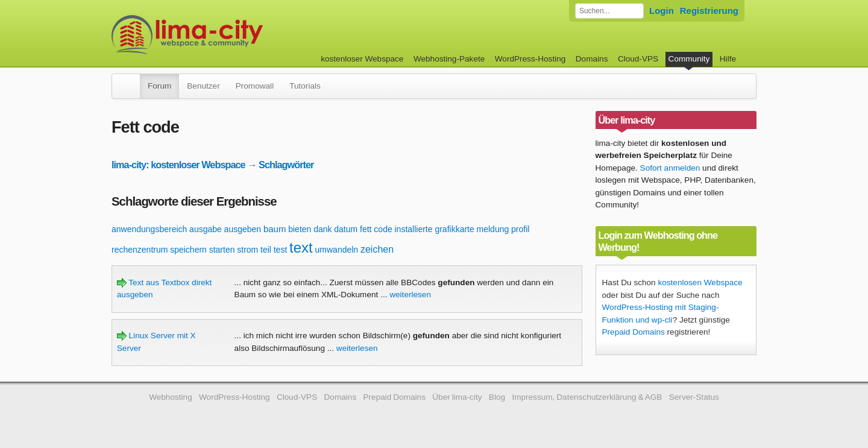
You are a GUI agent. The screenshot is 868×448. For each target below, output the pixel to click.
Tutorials (305, 86)
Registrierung (709, 11)
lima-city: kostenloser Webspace (178, 165)
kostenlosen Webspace (700, 282)
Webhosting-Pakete (449, 59)
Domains (592, 59)
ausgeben (243, 229)
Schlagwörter (286, 165)
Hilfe (728, 59)
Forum (159, 86)
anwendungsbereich (149, 229)
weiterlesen (410, 295)
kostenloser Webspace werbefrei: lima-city (232, 35)
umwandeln (337, 250)
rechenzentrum (140, 250)
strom (247, 250)
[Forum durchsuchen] (609, 11)
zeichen (377, 249)
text (301, 248)
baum (275, 229)
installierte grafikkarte (434, 229)
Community (689, 59)
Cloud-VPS (638, 59)
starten (222, 250)
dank (322, 229)
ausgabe (206, 229)
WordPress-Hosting (530, 59)
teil (266, 250)
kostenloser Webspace (362, 59)
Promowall (255, 86)
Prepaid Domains (634, 332)
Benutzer (203, 86)
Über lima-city (457, 397)
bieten (300, 229)
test (281, 250)
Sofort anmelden (670, 168)
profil (520, 229)
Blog (497, 397)
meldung (493, 229)
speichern (188, 250)
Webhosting (171, 397)
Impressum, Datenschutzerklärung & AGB (587, 397)
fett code (376, 229)
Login (662, 11)
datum (346, 229)
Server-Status (694, 397)
